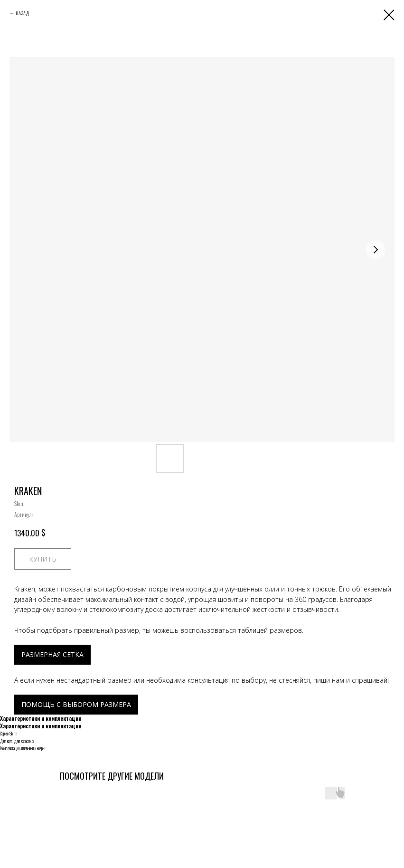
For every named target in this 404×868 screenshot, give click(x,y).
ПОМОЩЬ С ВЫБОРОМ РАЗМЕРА (76, 704)
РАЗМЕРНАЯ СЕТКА (52, 654)
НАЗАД (22, 13)
